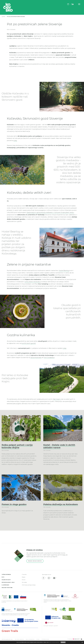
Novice (24, 582)
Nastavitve (63, 642)
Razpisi (24, 580)
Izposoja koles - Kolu (8, 585)
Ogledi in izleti (6, 582)
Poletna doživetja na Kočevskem (54, 506)
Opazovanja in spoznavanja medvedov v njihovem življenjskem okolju (50, 212)
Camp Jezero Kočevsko (32, 282)
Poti (3, 580)
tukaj (15, 141)
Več (26, 617)
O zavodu (24, 577)
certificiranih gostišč (29, 343)
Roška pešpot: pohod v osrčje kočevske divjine (18, 446)
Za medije (24, 585)
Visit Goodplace (49, 358)
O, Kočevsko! (5, 588)
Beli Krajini (57, 399)
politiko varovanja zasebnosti (54, 642)
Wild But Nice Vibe (7, 590)
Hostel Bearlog (64, 271)
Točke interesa (6, 577)
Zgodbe (3, 17)
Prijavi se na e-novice (35, 564)
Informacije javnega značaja (29, 588)
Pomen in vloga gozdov (14, 504)
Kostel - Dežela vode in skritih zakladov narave (59, 446)
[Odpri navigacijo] (79, 4)
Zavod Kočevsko (36, 358)
